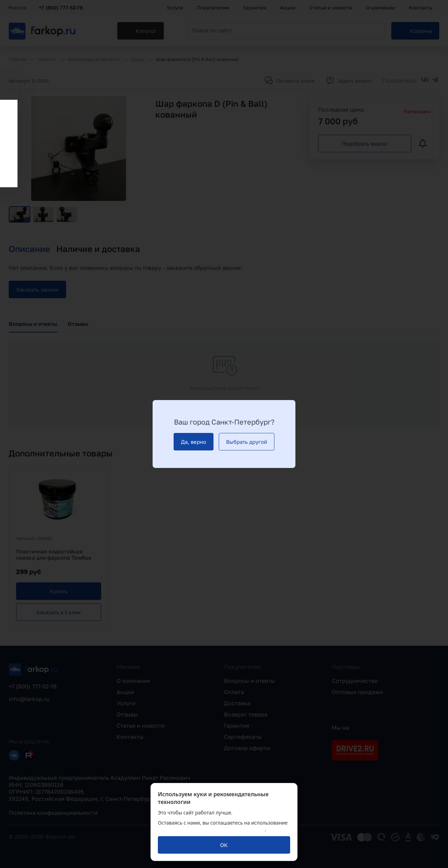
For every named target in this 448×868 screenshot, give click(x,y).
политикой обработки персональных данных (211, 829)
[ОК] (224, 845)
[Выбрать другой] (247, 442)
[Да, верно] (194, 442)
